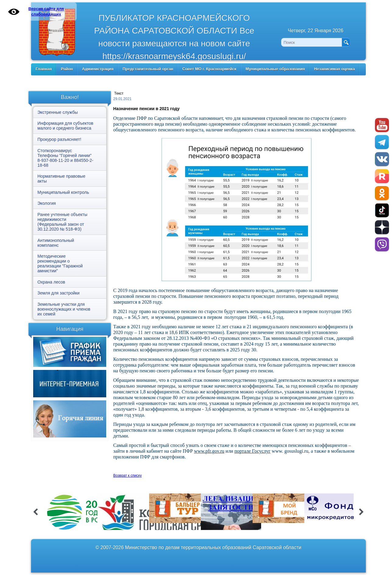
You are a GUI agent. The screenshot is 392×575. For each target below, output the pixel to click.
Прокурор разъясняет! (59, 139)
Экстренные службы (58, 112)
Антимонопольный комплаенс (56, 243)
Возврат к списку (128, 476)
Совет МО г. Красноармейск (209, 69)
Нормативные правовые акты (61, 179)
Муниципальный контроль (63, 192)
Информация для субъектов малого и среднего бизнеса (65, 126)
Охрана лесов (51, 282)
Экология (47, 203)
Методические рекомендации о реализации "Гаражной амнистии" (60, 263)
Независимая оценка (334, 69)
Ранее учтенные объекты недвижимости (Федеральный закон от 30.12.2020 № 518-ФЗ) (62, 222)
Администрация (98, 69)
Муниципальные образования (275, 69)
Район (67, 69)
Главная (44, 69)
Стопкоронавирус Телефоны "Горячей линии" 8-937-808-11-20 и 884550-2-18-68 (65, 158)
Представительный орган (148, 69)
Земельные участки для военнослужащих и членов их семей (64, 309)
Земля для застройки (58, 293)
